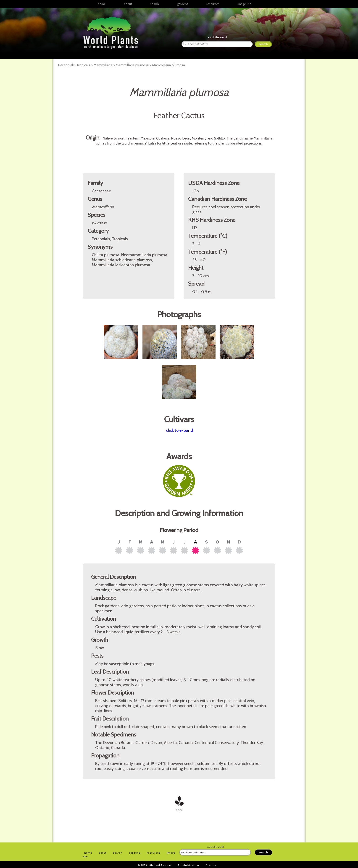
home (102, 4)
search (155, 4)
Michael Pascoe (160, 865)
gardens (183, 4)
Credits (211, 865)
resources (154, 853)
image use (245, 4)
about (128, 4)
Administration (188, 865)
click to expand (179, 430)
